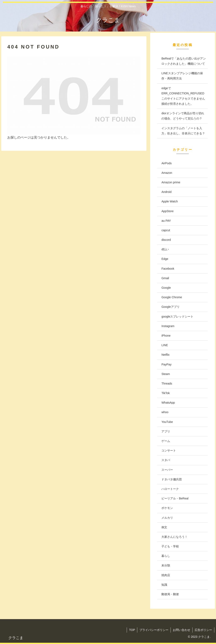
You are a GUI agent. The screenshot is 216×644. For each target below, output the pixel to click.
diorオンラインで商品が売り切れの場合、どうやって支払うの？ (183, 116)
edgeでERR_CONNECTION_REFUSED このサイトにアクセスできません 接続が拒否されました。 (183, 96)
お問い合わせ (182, 630)
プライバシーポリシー (154, 630)
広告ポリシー (203, 630)
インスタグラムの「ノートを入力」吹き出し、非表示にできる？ (183, 131)
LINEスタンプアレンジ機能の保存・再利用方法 (182, 76)
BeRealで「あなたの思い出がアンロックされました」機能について (184, 61)
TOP (132, 630)
